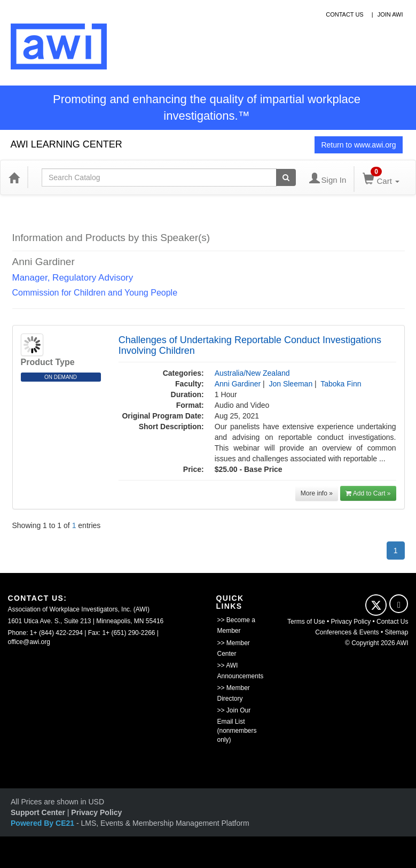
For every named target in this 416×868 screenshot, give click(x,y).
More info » (317, 493)
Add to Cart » (368, 493)
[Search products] (286, 177)
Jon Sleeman (291, 384)
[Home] (14, 177)
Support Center (38, 812)
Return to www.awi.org (358, 145)
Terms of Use (306, 622)
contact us (345, 14)
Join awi (390, 14)
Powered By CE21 (44, 823)
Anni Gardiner (238, 384)
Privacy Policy (351, 622)
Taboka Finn (341, 384)
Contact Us (392, 622)
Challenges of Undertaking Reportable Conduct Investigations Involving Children (250, 345)
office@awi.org (29, 642)
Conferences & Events (347, 632)
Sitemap (396, 632)
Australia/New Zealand (252, 373)
